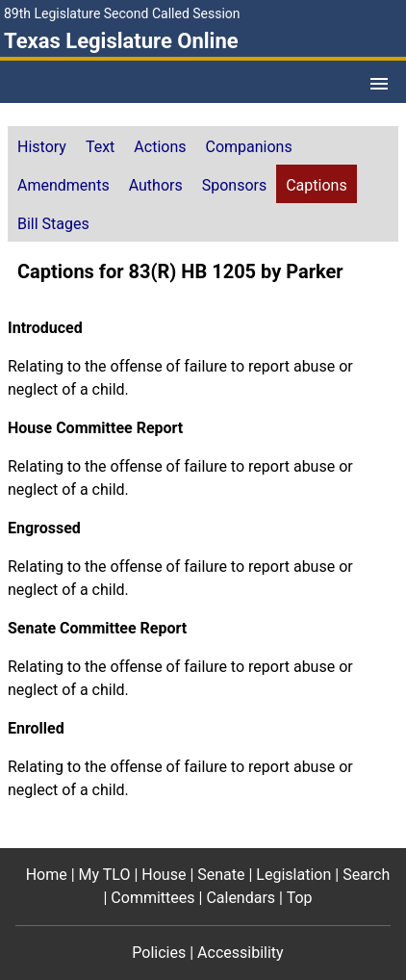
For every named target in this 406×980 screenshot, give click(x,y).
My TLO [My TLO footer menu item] (105, 875)
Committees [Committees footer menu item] (152, 898)
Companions (249, 147)
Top (300, 898)
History (42, 147)
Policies (159, 953)
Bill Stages (53, 224)
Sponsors (235, 185)
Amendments (63, 185)
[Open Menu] (379, 84)
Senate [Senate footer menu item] (221, 875)
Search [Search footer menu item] (366, 875)
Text (100, 147)
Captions (316, 185)
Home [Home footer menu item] (47, 875)
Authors (156, 185)
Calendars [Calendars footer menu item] (241, 898)
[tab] (42, 145)
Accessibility (241, 953)
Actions (160, 147)
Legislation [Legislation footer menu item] (293, 875)
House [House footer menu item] (164, 875)
